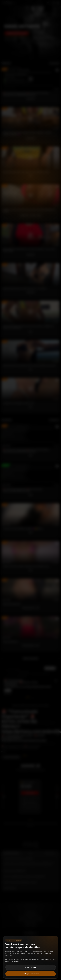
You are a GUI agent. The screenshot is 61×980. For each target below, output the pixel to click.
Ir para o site (30, 967)
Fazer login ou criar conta (30, 974)
